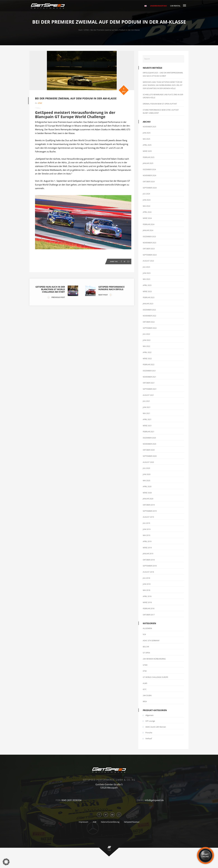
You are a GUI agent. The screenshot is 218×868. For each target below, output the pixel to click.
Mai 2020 (146, 481)
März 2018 (147, 602)
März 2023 (147, 291)
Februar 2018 (149, 609)
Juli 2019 (146, 523)
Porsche (149, 733)
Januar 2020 (148, 499)
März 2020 (147, 493)
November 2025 (149, 127)
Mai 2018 (146, 590)
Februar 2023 (149, 297)
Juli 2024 (146, 194)
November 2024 (149, 175)
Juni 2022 (147, 340)
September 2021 (150, 389)
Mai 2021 (146, 413)
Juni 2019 (147, 529)
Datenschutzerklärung (110, 822)
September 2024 (150, 188)
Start (80, 30)
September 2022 (150, 328)
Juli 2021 (146, 401)
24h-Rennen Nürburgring (154, 659)
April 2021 (147, 419)
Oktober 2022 (149, 322)
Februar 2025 (149, 157)
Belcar (146, 647)
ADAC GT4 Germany (151, 641)
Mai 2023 (146, 279)
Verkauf (149, 738)
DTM (145, 671)
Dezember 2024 (149, 169)
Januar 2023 (148, 304)
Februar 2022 (149, 365)
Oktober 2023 (149, 249)
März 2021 (147, 426)
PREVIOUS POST (56, 296)
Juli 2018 (146, 578)
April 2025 (147, 145)
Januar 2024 (148, 230)
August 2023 (148, 261)
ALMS (145, 683)
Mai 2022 (146, 346)
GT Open (146, 653)
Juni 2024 (147, 200)
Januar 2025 (148, 163)
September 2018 (150, 566)
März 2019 (147, 548)
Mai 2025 (146, 139)
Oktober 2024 (149, 182)
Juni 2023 (147, 273)
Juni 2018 (147, 584)
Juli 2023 (146, 267)
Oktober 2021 (149, 383)
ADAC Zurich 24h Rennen (156, 727)
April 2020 (147, 487)
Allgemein (147, 628)
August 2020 (148, 462)
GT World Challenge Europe (155, 677)
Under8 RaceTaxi (158, 6)
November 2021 (149, 377)
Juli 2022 (146, 334)
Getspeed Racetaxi (132, 822)
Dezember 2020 (149, 438)
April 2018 (147, 596)
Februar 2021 (149, 432)
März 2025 (147, 151)
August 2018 (148, 572)
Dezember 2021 (149, 371)
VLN (144, 634)
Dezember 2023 (149, 237)
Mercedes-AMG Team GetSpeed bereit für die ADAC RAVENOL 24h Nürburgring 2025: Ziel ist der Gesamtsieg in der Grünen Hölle (163, 85)
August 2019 (148, 517)
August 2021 (148, 395)
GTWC (87, 30)
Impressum (83, 822)
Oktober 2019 (149, 505)
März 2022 (147, 359)
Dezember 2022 (149, 310)
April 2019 (147, 541)
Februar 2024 (149, 224)
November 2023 (149, 243)
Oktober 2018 (149, 560)
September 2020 (150, 456)
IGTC (145, 689)
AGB (95, 822)
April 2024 (147, 212)
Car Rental (175, 6)
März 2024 (147, 218)
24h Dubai (147, 695)
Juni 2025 (147, 133)
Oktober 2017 (149, 615)
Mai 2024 (146, 206)
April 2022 (147, 352)
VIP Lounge (150, 721)
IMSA (145, 701)
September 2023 (150, 255)
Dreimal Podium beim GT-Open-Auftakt (160, 104)
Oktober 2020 (149, 450)
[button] (6, 862)
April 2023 (147, 285)
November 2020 (149, 444)
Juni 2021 (147, 407)
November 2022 (149, 316)
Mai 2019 (146, 535)
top (109, 850)
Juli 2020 (146, 468)
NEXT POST (105, 294)
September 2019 (150, 511)
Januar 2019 (148, 554)
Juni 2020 (147, 474)
